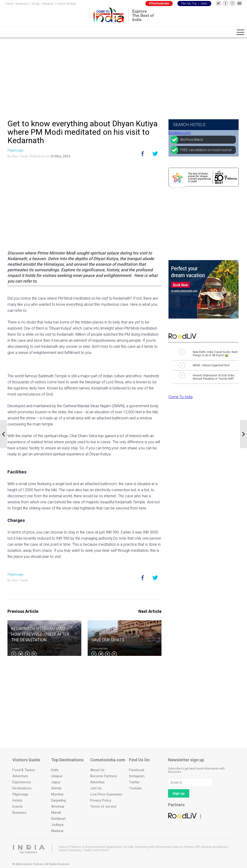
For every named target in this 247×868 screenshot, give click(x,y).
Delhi (55, 770)
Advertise (97, 782)
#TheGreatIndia (159, 4)
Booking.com (180, 133)
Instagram (137, 776)
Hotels (17, 800)
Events (18, 806)
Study (36, 4)
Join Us (96, 788)
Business (22, 4)
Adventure (20, 776)
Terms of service (103, 806)
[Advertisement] (123, 77)
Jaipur (56, 782)
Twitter (134, 782)
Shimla (56, 788)
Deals (204, 4)
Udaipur (57, 776)
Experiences (22, 782)
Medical (48, 4)
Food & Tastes (24, 770)
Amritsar (58, 806)
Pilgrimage (18, 620)
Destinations (22, 788)
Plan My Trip (189, 4)
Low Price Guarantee (106, 794)
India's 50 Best (66, 4)
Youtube (135, 788)
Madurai (57, 831)
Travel (9, 4)
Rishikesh (58, 819)
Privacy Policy (101, 800)
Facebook (137, 770)
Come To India (181, 397)
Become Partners (104, 776)
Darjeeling (59, 800)
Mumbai (57, 794)
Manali (56, 813)
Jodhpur (57, 825)
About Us (97, 770)
